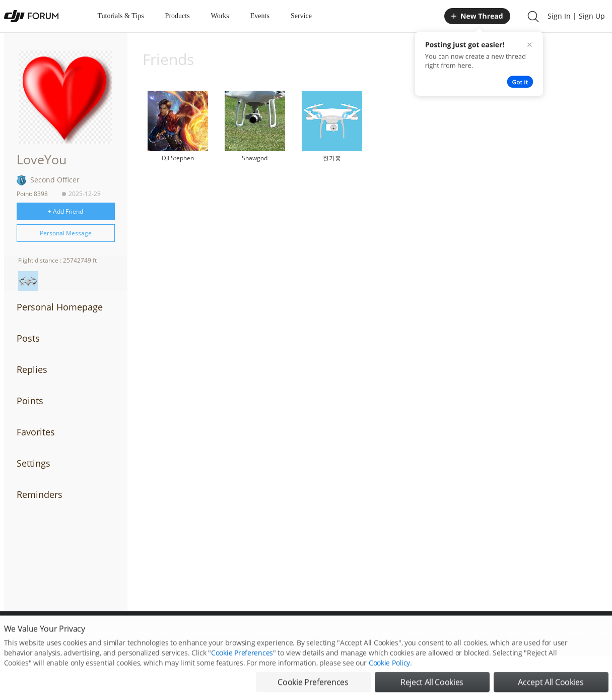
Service (301, 16)
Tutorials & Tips (121, 16)
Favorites (36, 432)
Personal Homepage (60, 307)
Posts (28, 338)
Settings (33, 463)
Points (30, 401)
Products (178, 16)
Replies (32, 369)
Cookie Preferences (242, 661)
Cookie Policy (389, 671)
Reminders (40, 494)
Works (220, 16)
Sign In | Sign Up (576, 16)
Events (260, 16)
